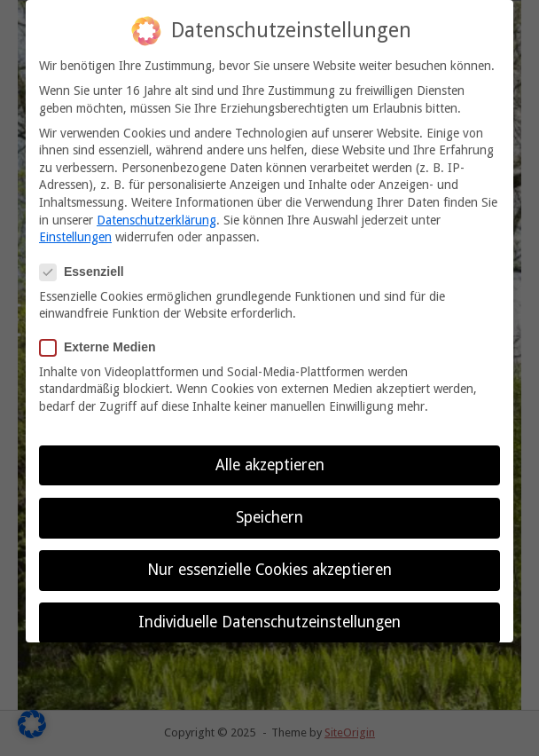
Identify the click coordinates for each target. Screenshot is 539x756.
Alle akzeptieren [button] (270, 462)
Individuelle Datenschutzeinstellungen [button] (269, 619)
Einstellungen (75, 234)
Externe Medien (103, 346)
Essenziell (87, 270)
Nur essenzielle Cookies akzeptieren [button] (269, 567)
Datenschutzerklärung (156, 217)
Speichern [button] (269, 515)
